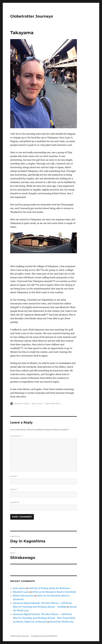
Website (15, 502)
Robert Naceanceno (23, 596)
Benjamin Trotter (22, 404)
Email (14, 489)
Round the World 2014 (62, 622)
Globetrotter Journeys (32, 16)
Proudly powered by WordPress (44, 636)
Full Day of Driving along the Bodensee (49, 588)
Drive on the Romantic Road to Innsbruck (54, 592)
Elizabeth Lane (21, 592)
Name (14, 476)
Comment (16, 436)
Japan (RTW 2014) (53, 404)
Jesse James (19, 588)
